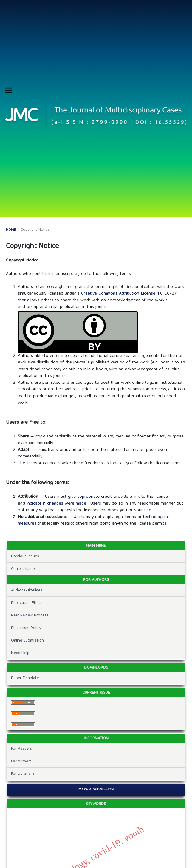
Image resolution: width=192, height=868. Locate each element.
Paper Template (25, 678)
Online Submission (27, 641)
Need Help (20, 653)
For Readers (21, 749)
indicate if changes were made (57, 504)
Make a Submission (96, 790)
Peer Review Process (30, 616)
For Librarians (23, 774)
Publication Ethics (27, 603)
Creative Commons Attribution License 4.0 (123, 294)
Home (11, 230)
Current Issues (24, 569)
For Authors (21, 761)
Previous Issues (25, 556)
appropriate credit (95, 497)
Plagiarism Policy (26, 628)
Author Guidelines (27, 591)
